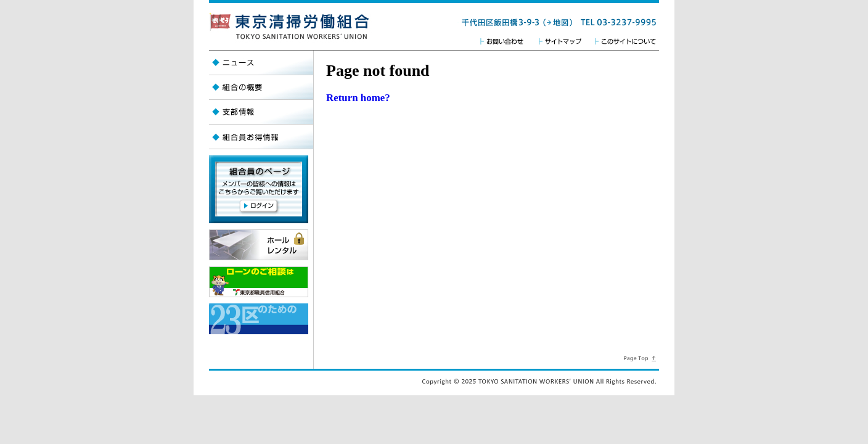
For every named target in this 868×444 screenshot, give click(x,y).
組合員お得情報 (261, 137)
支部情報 (261, 112)
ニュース (261, 63)
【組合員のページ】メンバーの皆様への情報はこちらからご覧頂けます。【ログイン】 (259, 189)
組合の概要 (261, 88)
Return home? (358, 98)
